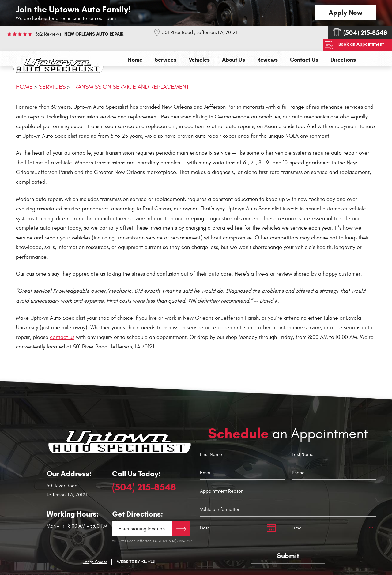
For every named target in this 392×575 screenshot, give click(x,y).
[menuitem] (135, 47)
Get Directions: (138, 501)
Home (135, 47)
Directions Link (181, 516)
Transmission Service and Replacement (130, 74)
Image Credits (95, 549)
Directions (343, 47)
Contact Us (304, 47)
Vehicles (199, 47)
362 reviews (48, 34)
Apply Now (345, 12)
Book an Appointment (364, 32)
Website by (136, 549)
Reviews (268, 47)
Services (166, 47)
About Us (234, 47)
